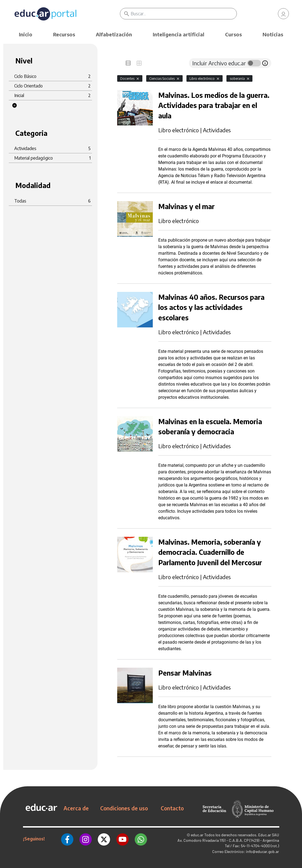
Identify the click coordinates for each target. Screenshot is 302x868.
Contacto (172, 808)
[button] (15, 105)
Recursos (64, 34)
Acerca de (76, 808)
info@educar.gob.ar (262, 851)
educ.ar (197, 835)
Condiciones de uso (124, 808)
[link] (283, 14)
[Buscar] (184, 14)
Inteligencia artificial (179, 34)
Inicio (26, 34)
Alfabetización (114, 34)
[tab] (128, 63)
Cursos (233, 34)
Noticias (273, 34)
